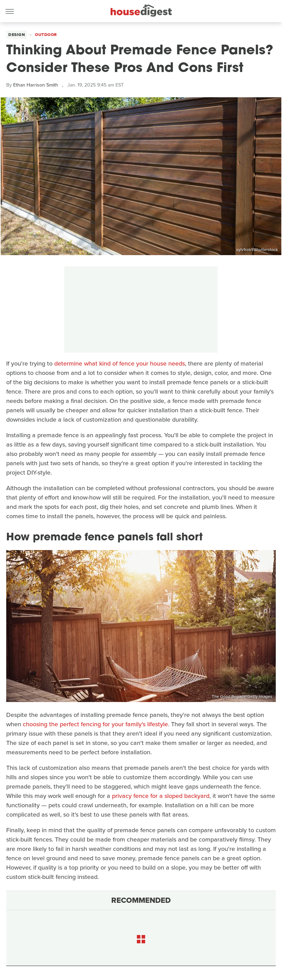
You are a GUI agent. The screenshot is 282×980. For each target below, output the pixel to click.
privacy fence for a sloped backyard (161, 796)
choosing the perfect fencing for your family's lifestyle (95, 724)
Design (17, 35)
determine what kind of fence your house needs (120, 363)
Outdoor (46, 35)
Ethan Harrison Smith (36, 85)
